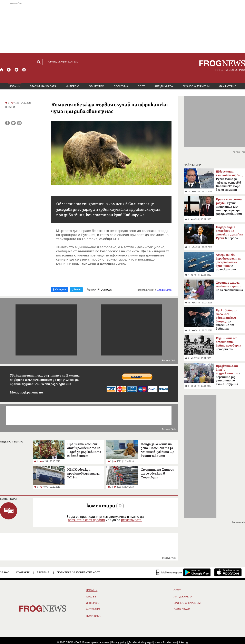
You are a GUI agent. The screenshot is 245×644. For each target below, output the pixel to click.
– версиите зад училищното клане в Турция (228, 375)
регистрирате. (132, 520)
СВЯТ (141, 86)
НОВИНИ (15, 86)
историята (228, 344)
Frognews (105, 290)
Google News (164, 290)
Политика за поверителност (79, 572)
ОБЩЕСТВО (96, 86)
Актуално (93, 609)
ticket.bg (183, 642)
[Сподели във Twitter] (13, 123)
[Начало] (2, 70)
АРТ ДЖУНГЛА (164, 86)
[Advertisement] (122, 27)
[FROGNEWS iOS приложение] (228, 572)
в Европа (229, 233)
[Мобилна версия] (169, 572)
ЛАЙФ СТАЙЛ (228, 86)
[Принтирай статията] (19, 123)
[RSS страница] (24, 70)
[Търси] (40, 62)
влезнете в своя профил (86, 520)
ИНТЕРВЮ (72, 86)
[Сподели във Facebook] (7, 123)
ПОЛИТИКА (121, 86)
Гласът (91, 597)
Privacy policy (119, 642)
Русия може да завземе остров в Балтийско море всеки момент (230, 181)
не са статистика (229, 286)
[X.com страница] (17, 70)
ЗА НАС (5, 572)
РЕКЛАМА (43, 572)
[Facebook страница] (9, 70)
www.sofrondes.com (166, 642)
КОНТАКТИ (23, 572)
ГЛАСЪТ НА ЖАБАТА (43, 86)
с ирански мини (229, 262)
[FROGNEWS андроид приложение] (197, 572)
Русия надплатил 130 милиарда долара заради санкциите (229, 207)
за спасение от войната (227, 320)
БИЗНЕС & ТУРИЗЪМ (196, 86)
